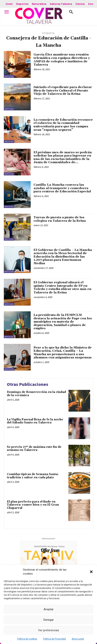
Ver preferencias (49, 630)
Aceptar (49, 609)
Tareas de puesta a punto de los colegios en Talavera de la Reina (60, 219)
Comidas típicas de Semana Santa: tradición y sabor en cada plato (33, 476)
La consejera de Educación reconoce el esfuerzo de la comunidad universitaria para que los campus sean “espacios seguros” (63, 125)
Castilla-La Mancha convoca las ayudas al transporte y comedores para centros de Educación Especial (62, 188)
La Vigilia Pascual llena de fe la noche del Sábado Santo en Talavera (35, 421)
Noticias (9, 76)
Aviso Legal (78, 639)
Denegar (49, 620)
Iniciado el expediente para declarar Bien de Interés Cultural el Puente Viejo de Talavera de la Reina (63, 90)
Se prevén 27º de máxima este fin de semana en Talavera (34, 449)
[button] (91, 572)
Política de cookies (27, 639)
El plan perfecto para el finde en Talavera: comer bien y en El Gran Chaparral (33, 505)
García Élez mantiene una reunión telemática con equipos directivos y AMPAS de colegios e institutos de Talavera (62, 60)
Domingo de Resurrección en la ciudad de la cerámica (36, 394)
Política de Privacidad (54, 639)
